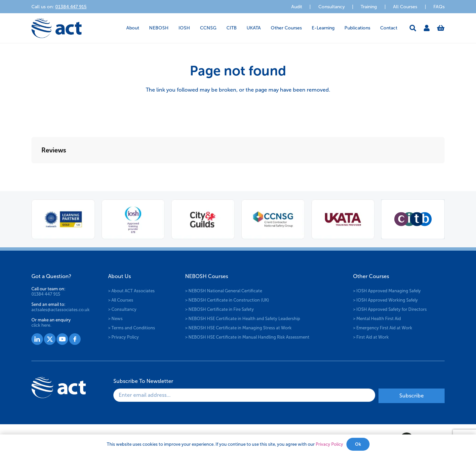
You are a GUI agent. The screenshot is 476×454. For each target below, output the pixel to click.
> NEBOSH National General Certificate (224, 291)
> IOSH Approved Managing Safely (387, 291)
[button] (413, 28)
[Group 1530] (75, 339)
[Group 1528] (50, 339)
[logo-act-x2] (57, 28)
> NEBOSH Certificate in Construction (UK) (227, 300)
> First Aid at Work (371, 337)
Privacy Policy (329, 444)
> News (115, 319)
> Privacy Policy (123, 337)
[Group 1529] (62, 339)
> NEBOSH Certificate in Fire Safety (219, 309)
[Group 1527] (37, 339)
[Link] (427, 28)
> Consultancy (122, 309)
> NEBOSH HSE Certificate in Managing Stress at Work (238, 328)
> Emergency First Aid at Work (383, 328)
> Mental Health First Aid (377, 319)
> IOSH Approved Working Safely (385, 300)
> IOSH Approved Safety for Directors (390, 309)
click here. (41, 325)
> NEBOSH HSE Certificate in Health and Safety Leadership (243, 319)
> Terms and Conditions (132, 328)
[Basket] (441, 28)
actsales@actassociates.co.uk (60, 310)
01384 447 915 (46, 294)
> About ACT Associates (131, 291)
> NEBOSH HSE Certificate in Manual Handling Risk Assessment (247, 337)
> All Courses (121, 300)
